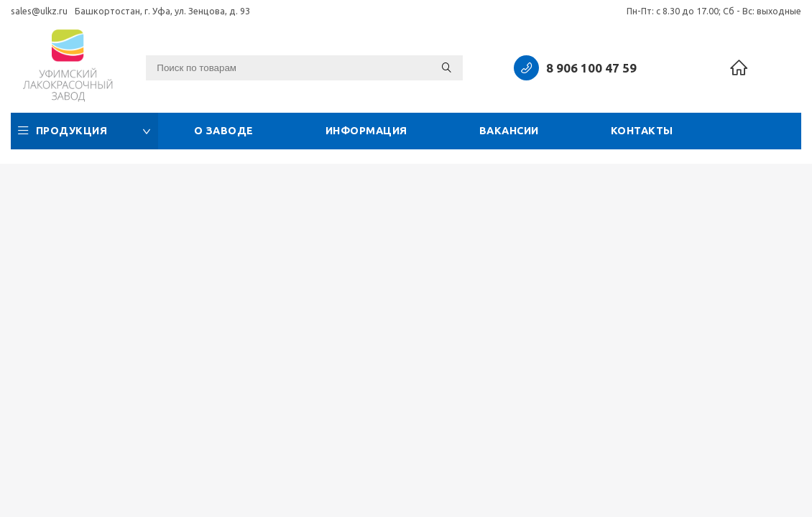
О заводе (224, 131)
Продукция (84, 131)
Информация (366, 131)
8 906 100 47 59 (591, 68)
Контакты (642, 131)
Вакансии (509, 131)
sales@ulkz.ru (39, 11)
